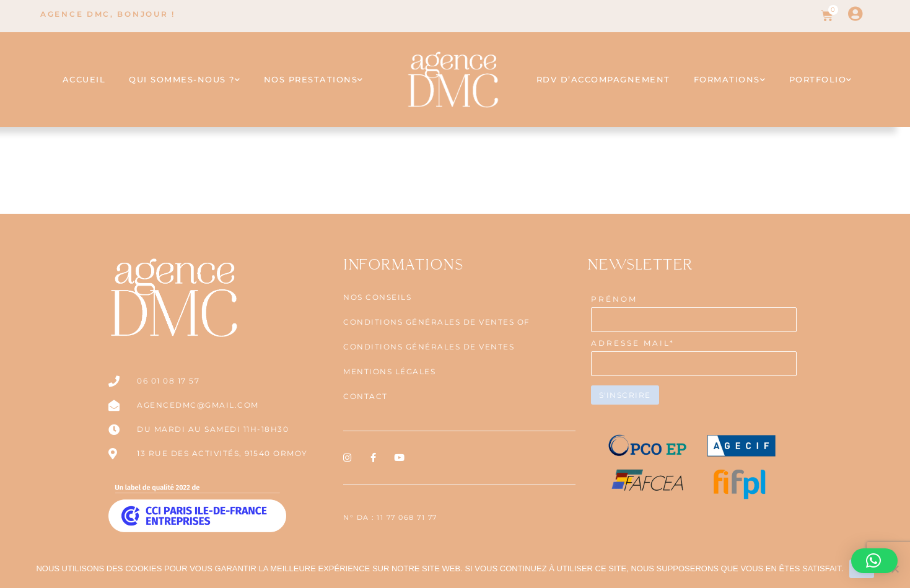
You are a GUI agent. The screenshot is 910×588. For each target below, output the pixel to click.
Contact (365, 396)
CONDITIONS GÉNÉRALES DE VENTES (429, 347)
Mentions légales (389, 371)
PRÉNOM (614, 299)
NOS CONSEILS (377, 297)
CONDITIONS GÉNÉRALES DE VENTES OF (437, 322)
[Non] (895, 569)
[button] (874, 561)
